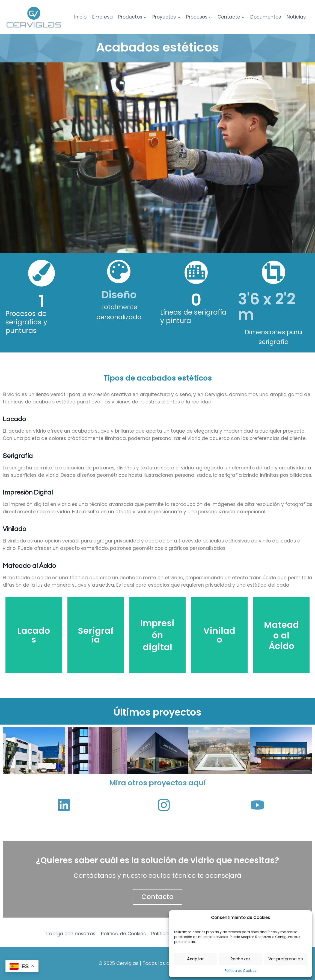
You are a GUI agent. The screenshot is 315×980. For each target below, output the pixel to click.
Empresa (102, 17)
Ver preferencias (286, 959)
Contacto (157, 897)
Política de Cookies (240, 971)
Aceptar (195, 959)
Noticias (296, 17)
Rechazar (240, 959)
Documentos (266, 17)
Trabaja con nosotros (70, 934)
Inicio (80, 17)
